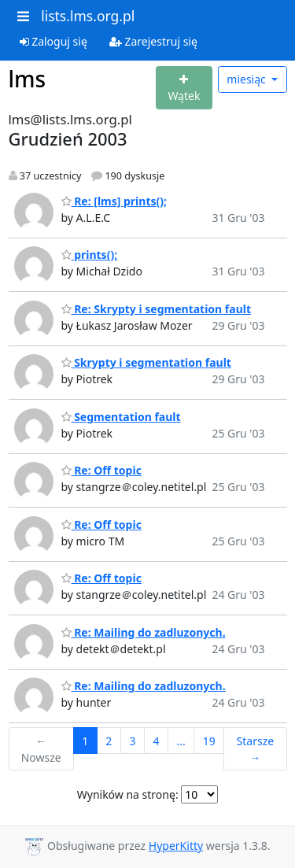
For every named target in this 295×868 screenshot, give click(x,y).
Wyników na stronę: (128, 794)
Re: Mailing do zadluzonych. (144, 632)
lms (28, 79)
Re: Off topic (101, 470)
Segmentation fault (121, 417)
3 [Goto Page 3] (132, 741)
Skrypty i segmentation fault (146, 362)
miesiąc (247, 79)
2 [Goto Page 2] (109, 741)
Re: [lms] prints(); (114, 201)
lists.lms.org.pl (88, 16)
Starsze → (256, 749)
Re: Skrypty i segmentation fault (157, 309)
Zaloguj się (53, 41)
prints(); (90, 255)
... (181, 741)
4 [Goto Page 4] (156, 741)
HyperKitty (176, 846)
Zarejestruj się (153, 41)
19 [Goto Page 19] (209, 741)
